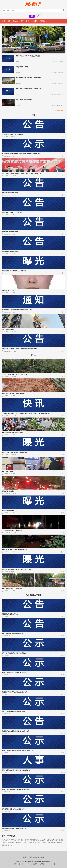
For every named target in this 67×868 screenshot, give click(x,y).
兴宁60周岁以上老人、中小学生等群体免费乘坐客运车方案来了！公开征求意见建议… (26, 413)
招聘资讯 (30, 595)
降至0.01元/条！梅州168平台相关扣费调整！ (28, 56)
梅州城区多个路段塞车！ (9, 491)
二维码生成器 (11, 843)
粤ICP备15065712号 (24, 864)
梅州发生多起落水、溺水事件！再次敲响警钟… (29, 78)
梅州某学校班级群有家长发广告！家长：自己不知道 (16, 569)
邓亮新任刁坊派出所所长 (9, 290)
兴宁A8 (10, 845)
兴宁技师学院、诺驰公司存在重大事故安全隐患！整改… (18, 310)
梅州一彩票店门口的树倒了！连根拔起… (13, 433)
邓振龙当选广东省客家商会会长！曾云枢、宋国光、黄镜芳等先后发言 (21, 173)
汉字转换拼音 (59, 840)
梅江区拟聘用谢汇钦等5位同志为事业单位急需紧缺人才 (17, 751)
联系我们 (31, 857)
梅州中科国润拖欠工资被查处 (10, 232)
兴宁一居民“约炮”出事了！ (9, 511)
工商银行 (25, 843)
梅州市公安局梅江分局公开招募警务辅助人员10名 (16, 770)
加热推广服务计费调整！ (23, 67)
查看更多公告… (60, 111)
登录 (32, 16)
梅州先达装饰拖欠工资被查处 (10, 193)
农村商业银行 (52, 843)
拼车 (22, 21)
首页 (4, 21)
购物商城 (42, 21)
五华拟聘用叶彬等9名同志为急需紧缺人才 (14, 809)
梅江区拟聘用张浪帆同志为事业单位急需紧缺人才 (16, 673)
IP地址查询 (5, 840)
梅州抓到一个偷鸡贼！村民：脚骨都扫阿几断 (14, 550)
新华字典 (21, 840)
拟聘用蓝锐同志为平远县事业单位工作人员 (14, 829)
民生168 (16, 21)
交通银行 (4, 845)
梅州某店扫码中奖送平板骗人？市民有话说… (14, 452)
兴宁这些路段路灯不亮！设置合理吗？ (13, 530)
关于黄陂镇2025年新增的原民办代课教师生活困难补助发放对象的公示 (22, 154)
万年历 (27, 840)
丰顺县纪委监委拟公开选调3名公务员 (12, 634)
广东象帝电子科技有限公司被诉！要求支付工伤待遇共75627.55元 (20, 349)
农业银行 (31, 843)
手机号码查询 (13, 840)
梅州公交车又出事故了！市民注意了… (13, 589)
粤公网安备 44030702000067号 (47, 864)
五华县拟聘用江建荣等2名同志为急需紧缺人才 (15, 653)
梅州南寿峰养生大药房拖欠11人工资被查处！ (15, 271)
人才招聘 (34, 21)
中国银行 (18, 843)
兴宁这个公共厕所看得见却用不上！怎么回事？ (15, 374)
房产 (28, 21)
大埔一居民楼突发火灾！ (9, 329)
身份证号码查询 (34, 840)
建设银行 (38, 843)
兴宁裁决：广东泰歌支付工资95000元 (12, 134)
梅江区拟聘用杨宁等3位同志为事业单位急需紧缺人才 (17, 790)
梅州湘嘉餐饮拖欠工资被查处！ (11, 251)
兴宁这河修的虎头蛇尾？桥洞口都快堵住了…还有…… (17, 394)
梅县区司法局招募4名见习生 (10, 614)
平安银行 (59, 843)
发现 (9, 21)
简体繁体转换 (50, 840)
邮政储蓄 (44, 843)
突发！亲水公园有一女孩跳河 (24, 100)
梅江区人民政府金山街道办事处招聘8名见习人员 (15, 731)
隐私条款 (42, 857)
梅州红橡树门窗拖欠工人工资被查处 (12, 212)
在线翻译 (43, 840)
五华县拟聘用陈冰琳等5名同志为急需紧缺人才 (15, 712)
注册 (38, 16)
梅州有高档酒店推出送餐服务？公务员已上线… (29, 89)
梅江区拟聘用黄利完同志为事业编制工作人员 (14, 692)
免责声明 (36, 857)
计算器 (4, 843)
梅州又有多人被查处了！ (9, 472)
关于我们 (25, 857)
